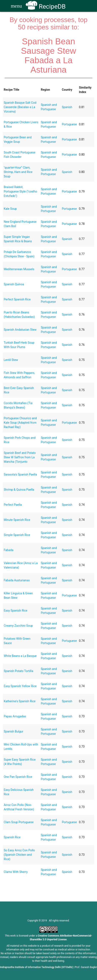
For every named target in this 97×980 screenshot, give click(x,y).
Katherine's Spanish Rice (20, 701)
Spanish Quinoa (14, 284)
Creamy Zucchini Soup (18, 626)
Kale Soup (10, 209)
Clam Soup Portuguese (19, 822)
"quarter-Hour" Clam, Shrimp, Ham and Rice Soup (18, 172)
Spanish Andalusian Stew (20, 330)
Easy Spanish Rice (16, 611)
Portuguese (69, 124)
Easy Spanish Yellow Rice (20, 686)
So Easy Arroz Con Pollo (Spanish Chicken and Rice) (19, 855)
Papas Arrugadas (15, 716)
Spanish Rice (12, 837)
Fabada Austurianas (17, 580)
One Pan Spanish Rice (18, 777)
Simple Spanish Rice (17, 535)
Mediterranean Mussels (19, 269)
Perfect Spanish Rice (17, 299)
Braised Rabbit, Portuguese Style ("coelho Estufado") (20, 191)
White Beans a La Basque (20, 656)
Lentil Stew (11, 360)
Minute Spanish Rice (17, 520)
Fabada (9, 550)
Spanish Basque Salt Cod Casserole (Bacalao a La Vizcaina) (20, 107)
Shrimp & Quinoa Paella (19, 490)
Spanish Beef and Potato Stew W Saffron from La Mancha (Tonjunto (20, 457)
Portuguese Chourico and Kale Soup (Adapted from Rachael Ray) (20, 423)
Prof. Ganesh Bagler (86, 967)
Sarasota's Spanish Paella (20, 474)
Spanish (67, 107)
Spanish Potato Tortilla (19, 671)
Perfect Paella (13, 505)
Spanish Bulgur (14, 731)
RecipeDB (46, 6)
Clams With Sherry (16, 872)
